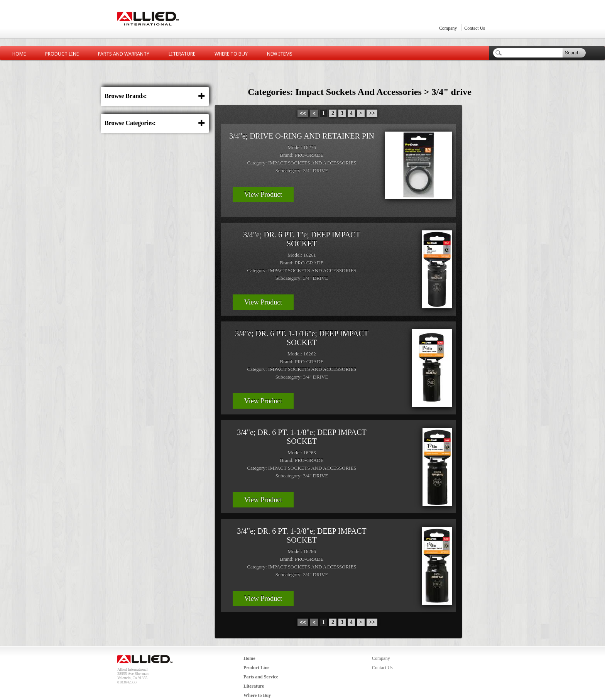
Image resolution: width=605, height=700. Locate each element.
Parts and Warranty (124, 54)
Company (448, 28)
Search (572, 53)
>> (372, 113)
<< (303, 113)
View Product (263, 194)
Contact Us (475, 28)
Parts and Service (261, 677)
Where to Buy (231, 54)
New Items (280, 54)
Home (19, 54)
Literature (182, 54)
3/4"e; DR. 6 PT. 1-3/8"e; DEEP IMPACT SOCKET (302, 535)
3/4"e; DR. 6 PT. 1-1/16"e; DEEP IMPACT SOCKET (302, 338)
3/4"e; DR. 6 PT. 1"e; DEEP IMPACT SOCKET (302, 239)
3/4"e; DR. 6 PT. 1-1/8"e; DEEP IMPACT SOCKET (302, 437)
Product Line (62, 54)
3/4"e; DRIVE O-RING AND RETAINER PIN (302, 136)
